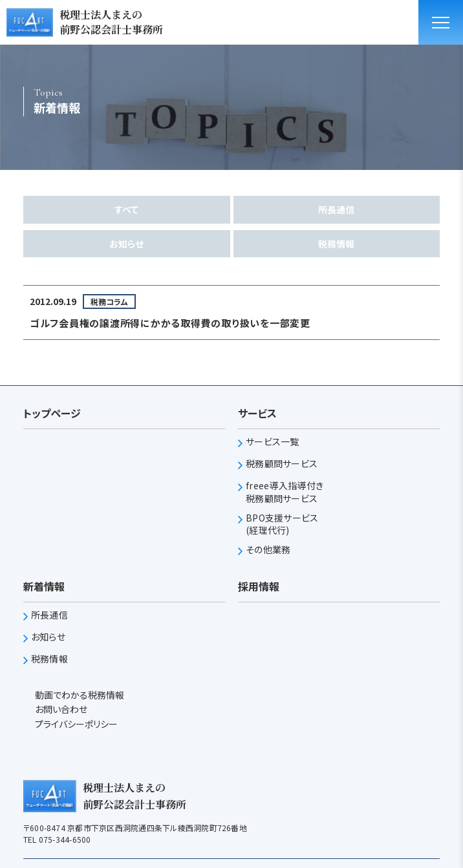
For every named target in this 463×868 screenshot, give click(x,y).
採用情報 (259, 586)
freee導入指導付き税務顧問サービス (285, 492)
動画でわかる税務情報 (79, 695)
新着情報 (44, 586)
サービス (257, 413)
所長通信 (336, 209)
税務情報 (336, 244)
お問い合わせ (60, 709)
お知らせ (126, 244)
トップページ (52, 413)
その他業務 (268, 550)
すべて (126, 209)
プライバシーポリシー (75, 724)
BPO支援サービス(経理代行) (282, 524)
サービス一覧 (273, 442)
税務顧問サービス (282, 464)
